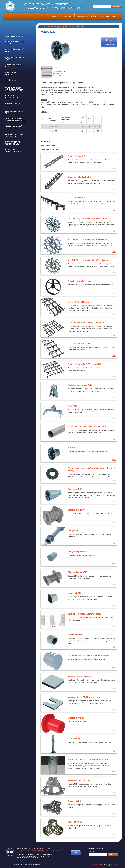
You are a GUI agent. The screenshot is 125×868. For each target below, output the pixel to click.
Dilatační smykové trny (14, 112)
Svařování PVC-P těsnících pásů (13, 143)
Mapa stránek (96, 865)
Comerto (116, 865)
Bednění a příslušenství (11, 97)
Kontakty (115, 16)
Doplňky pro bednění (11, 74)
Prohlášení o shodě (49, 146)
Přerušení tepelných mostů (13, 151)
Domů (44, 27)
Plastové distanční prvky (14, 50)
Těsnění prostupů (13, 127)
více (114, 169)
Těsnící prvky (11, 80)
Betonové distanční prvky (14, 58)
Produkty (69, 16)
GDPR (76, 853)
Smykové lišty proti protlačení (14, 135)
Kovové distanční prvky (13, 66)
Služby (93, 16)
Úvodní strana (56, 16)
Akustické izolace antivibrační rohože (15, 120)
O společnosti (82, 16)
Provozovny (104, 16)
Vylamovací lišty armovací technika (14, 89)
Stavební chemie (12, 103)
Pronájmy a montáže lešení (15, 43)
